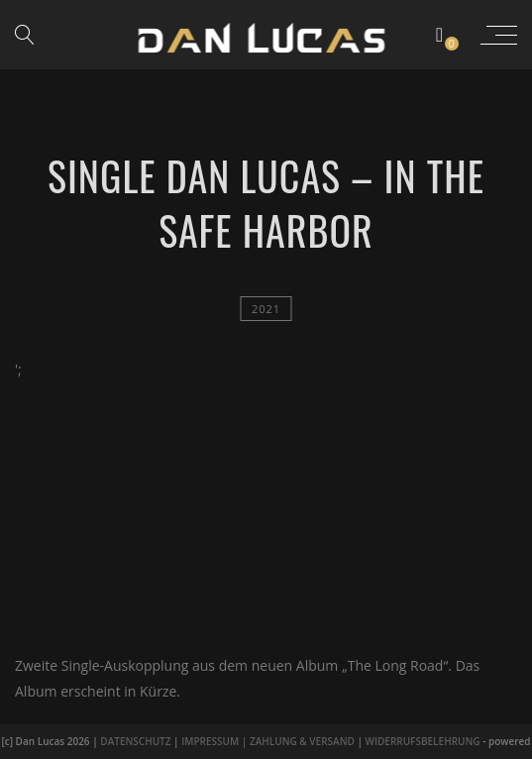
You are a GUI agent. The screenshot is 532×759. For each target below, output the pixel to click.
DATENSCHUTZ (135, 741)
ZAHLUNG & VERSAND (302, 741)
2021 (266, 309)
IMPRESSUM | (215, 741)
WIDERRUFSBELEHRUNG (423, 741)
